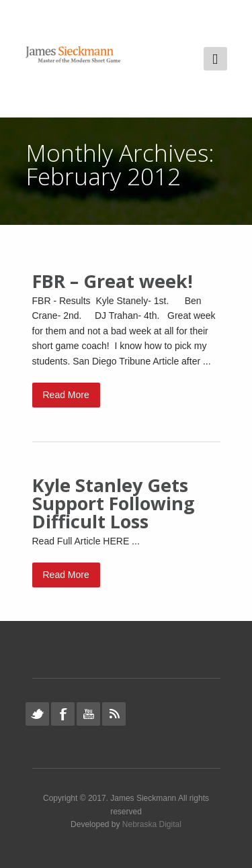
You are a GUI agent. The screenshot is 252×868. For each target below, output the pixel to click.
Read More (66, 395)
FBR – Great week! (113, 281)
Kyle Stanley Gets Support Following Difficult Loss (114, 503)
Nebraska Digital (152, 824)
